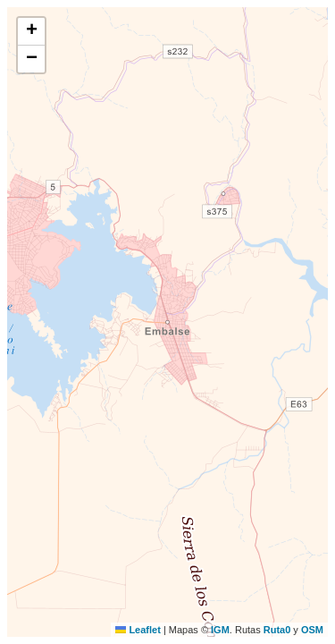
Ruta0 (277, 630)
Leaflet (138, 630)
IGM (220, 630)
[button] (31, 32)
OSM (312, 630)
